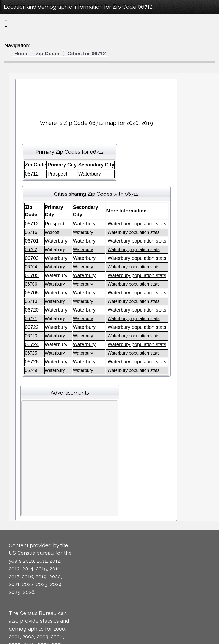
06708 (32, 293)
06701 (32, 241)
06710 (31, 301)
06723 (31, 336)
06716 (31, 232)
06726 (32, 362)
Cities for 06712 (87, 54)
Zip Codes (48, 54)
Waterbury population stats (137, 224)
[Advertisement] (96, 97)
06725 (31, 353)
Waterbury (84, 224)
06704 (31, 267)
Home (21, 54)
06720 (32, 310)
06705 (32, 275)
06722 (32, 327)
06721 (31, 319)
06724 (32, 344)
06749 (31, 370)
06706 (31, 284)
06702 (31, 250)
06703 (32, 258)
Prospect (57, 174)
